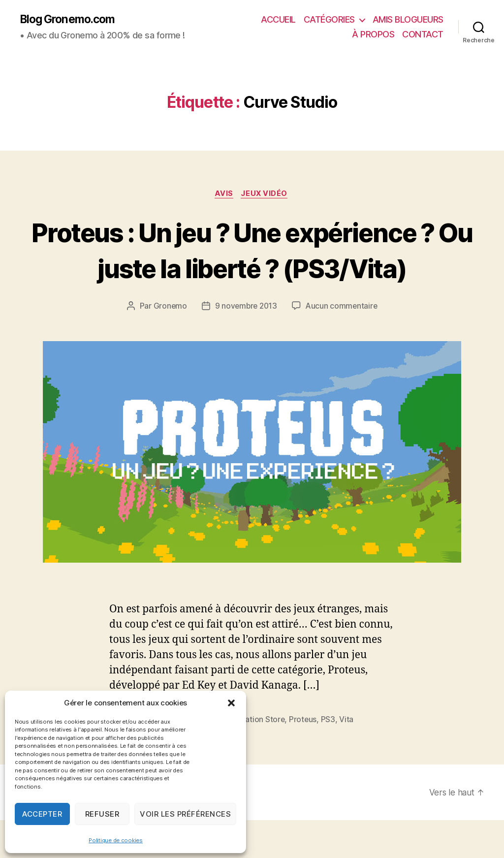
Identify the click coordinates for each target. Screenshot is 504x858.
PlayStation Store (256, 757)
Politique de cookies (116, 840)
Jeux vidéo (266, 195)
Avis (223, 195)
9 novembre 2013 (245, 344)
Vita (349, 757)
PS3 (331, 757)
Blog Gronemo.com (71, 20)
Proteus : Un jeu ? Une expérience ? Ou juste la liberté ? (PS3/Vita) (252, 269)
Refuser (102, 814)
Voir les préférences (185, 814)
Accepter (42, 814)
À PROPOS (373, 35)
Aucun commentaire (343, 344)
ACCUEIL (278, 20)
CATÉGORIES (329, 20)
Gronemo (168, 344)
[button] (231, 703)
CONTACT (423, 35)
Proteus (305, 757)
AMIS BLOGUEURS (408, 20)
